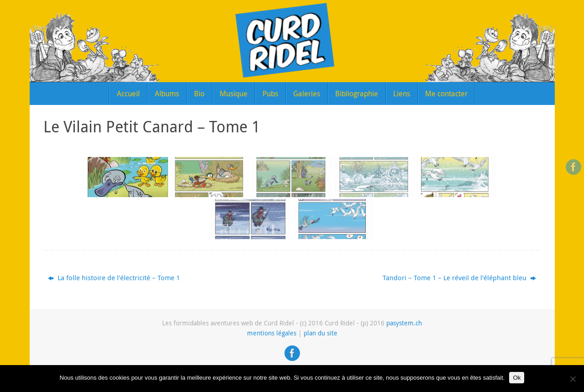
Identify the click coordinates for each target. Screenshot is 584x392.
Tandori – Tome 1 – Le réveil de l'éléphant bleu (459, 277)
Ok (517, 378)
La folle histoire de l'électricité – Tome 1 (114, 277)
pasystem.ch (404, 323)
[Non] (573, 379)
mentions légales (272, 333)
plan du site (321, 333)
